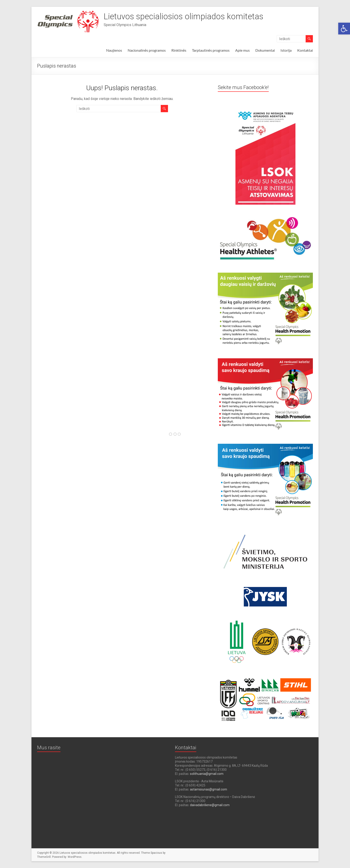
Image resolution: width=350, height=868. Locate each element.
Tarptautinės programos (211, 50)
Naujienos (114, 50)
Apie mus (242, 50)
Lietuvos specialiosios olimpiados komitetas (183, 17)
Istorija (286, 50)
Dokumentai (265, 50)
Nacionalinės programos (147, 50)
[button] (344, 29)
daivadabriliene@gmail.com (210, 805)
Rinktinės (179, 50)
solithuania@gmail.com (207, 774)
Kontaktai (305, 50)
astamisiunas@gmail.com (209, 789)
